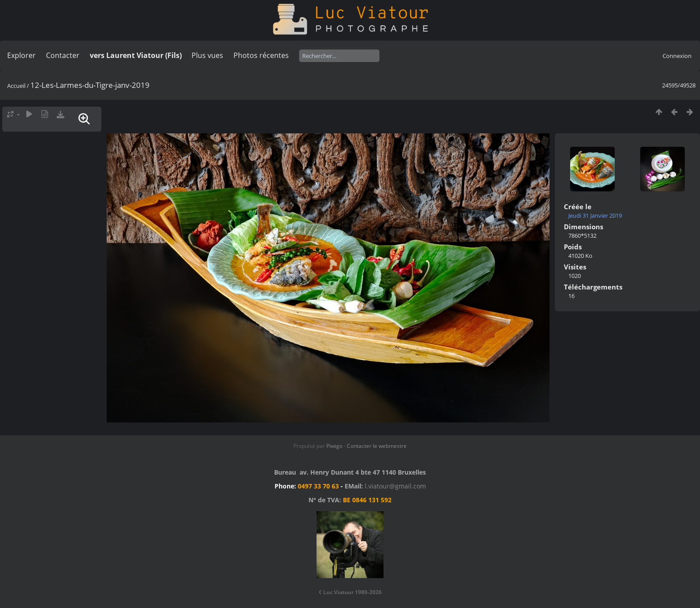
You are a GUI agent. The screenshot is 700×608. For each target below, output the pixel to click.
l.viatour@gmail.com (395, 486)
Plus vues (207, 55)
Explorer (21, 55)
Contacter (63, 55)
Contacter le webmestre (377, 446)
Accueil (16, 86)
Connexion (677, 56)
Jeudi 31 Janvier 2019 (595, 215)
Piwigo (334, 446)
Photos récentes (261, 55)
